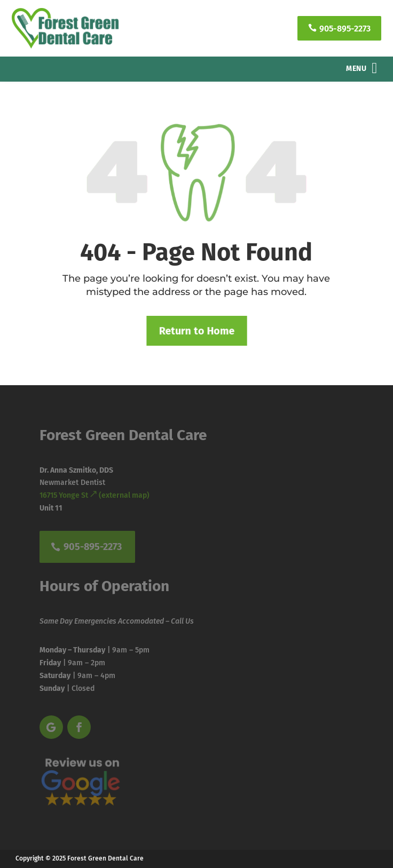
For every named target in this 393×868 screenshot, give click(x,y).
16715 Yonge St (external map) (95, 495)
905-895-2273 (339, 29)
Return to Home (196, 331)
